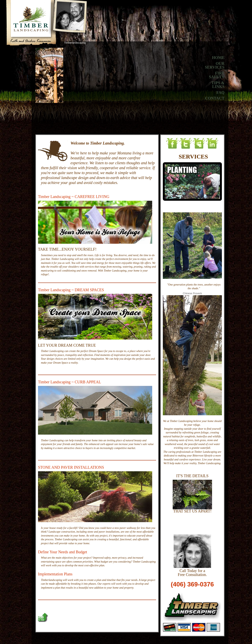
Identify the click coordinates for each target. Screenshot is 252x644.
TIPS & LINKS (218, 85)
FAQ (220, 92)
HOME (218, 58)
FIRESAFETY (217, 75)
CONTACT (215, 98)
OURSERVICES (215, 65)
